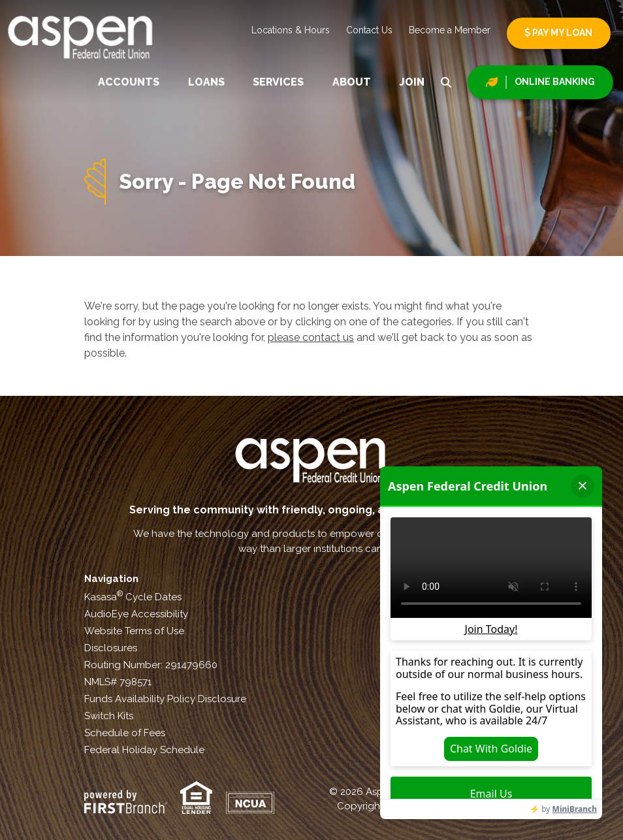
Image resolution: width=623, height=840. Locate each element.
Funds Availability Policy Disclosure (165, 699)
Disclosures (111, 648)
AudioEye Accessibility (136, 614)
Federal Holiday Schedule (144, 750)
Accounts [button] (129, 82)
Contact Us (369, 30)
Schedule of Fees (125, 733)
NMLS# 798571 (118, 682)
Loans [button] (206, 82)
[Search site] (446, 82)
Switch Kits (109, 716)
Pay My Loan (559, 33)
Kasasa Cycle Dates (133, 597)
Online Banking (555, 82)
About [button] (352, 82)
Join (412, 82)
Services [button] (278, 82)
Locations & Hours (291, 30)
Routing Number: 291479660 (151, 665)
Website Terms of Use (134, 631)
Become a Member (450, 30)
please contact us (311, 337)
